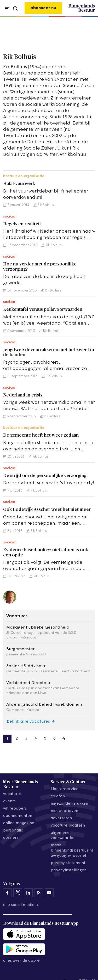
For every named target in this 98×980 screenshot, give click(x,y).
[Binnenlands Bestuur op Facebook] (7, 893)
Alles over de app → (22, 961)
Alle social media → (21, 905)
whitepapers (15, 809)
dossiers (11, 838)
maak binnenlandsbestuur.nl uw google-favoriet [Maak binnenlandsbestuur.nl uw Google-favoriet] (72, 851)
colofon (58, 796)
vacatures (12, 794)
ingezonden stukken (69, 804)
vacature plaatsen (68, 826)
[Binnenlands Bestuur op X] (18, 893)
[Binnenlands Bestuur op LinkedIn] (28, 893)
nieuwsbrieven (64, 811)
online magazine (19, 823)
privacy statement (68, 863)
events (9, 801)
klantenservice (65, 789)
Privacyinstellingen (69, 870)
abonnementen (18, 816)
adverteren (61, 818)
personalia (13, 831)
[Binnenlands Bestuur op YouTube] (49, 893)
